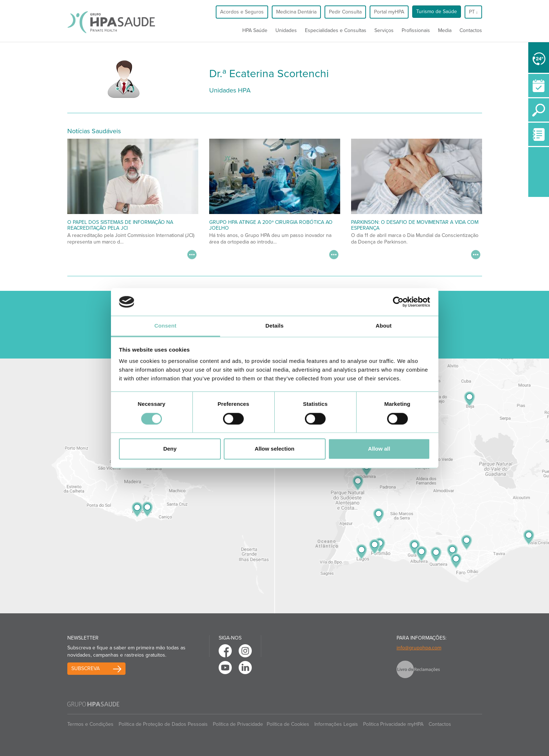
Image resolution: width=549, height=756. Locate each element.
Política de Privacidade (238, 724)
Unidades (286, 30)
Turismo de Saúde (437, 11)
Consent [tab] (165, 326)
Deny (170, 449)
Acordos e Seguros (242, 12)
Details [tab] (275, 326)
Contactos (471, 30)
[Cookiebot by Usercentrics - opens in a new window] (398, 302)
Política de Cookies (288, 724)
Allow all (379, 449)
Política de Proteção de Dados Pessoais (163, 724)
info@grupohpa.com (419, 648)
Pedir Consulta (345, 12)
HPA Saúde (255, 30)
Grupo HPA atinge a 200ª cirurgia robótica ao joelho (271, 225)
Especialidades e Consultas (336, 30)
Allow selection (274, 449)
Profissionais (416, 30)
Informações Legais (336, 724)
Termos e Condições (90, 724)
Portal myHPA (389, 12)
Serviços (384, 30)
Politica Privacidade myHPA (393, 724)
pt (473, 12)
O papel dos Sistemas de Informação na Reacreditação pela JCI (120, 225)
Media (445, 30)
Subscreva (85, 668)
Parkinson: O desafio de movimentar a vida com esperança (415, 225)
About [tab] (384, 326)
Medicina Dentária (296, 12)
